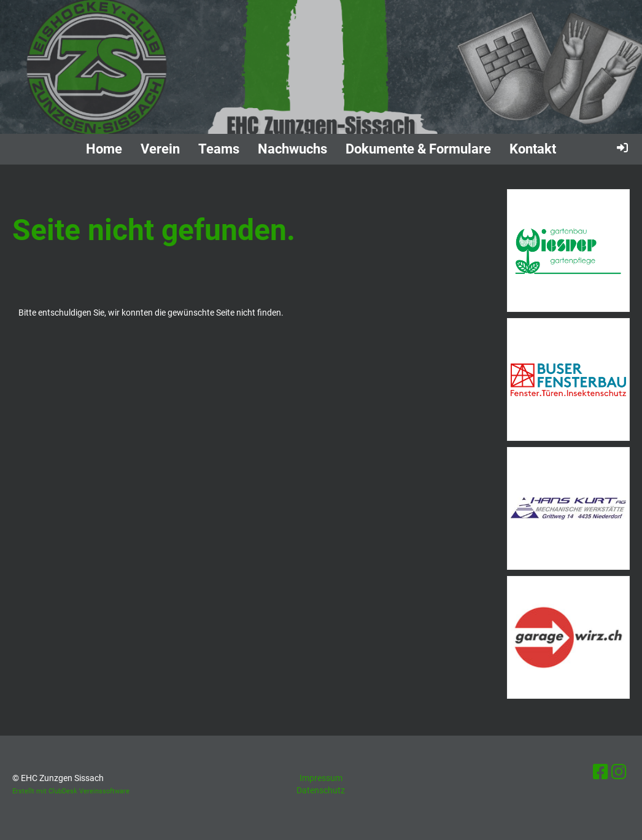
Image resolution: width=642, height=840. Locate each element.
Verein (160, 149)
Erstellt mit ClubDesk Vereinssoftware (71, 791)
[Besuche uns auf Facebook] (601, 772)
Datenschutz (321, 790)
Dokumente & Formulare (418, 149)
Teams (219, 149)
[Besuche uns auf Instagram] (619, 772)
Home (104, 149)
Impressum (321, 778)
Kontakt (533, 149)
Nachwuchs (292, 149)
